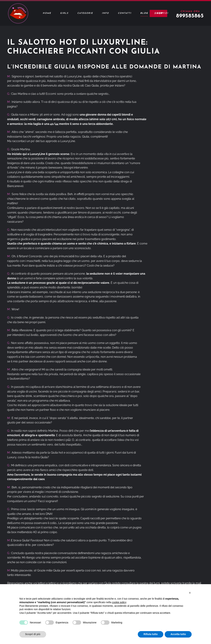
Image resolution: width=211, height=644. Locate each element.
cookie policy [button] (119, 602)
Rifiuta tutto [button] (151, 634)
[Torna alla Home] (18, 13)
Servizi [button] (163, 13)
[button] (190, 593)
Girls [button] (64, 13)
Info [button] (105, 13)
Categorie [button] (85, 13)
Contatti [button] (125, 13)
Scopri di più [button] (33, 634)
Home (47, 13)
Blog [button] (144, 13)
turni (157, 583)
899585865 (190, 16)
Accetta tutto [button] (178, 634)
